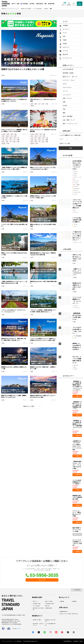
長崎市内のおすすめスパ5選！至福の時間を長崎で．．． (43, 282)
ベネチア (75, 173)
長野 (16, 136)
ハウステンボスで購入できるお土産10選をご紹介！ (14, 225)
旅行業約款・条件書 (78, 641)
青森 (8, 134)
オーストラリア (77, 192)
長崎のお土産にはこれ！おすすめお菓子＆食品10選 (43, 225)
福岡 (32, 104)
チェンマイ (76, 181)
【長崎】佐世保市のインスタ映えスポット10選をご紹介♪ (14, 197)
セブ (74, 185)
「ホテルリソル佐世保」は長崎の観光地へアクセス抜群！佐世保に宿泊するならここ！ (43, 311)
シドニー (75, 194)
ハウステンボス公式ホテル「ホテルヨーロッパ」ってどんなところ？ (14, 311)
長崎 (3, 75)
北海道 (4, 134)
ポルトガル (76, 365)
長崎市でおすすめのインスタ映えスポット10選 (23, 69)
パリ (80, 177)
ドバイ (75, 338)
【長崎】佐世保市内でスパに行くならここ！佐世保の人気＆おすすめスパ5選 (14, 282)
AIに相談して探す (37, 604)
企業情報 (62, 601)
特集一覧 (47, 606)
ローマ (75, 175)
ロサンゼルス (76, 189)
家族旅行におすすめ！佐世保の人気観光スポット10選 (14, 368)
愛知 (11, 138)
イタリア (75, 172)
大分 (39, 104)
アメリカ (75, 187)
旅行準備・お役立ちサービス (38, 624)
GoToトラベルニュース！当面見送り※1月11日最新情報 (43, 130)
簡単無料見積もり (64, 612)
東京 (3, 136)
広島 (11, 140)
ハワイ (75, 226)
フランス (75, 177)
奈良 (18, 138)
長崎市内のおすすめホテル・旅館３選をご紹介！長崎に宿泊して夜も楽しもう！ (14, 339)
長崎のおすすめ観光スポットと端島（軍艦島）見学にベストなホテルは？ (14, 396)
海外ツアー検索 (49, 601)
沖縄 (8, 144)
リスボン (75, 369)
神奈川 (7, 136)
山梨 (3, 138)
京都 (3, 140)
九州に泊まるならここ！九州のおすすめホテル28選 (43, 100)
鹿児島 (32, 106)
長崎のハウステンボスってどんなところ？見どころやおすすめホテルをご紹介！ (43, 168)
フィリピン (76, 183)
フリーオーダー (42, 580)
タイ (74, 179)
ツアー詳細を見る (77, 396)
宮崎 (47, 104)
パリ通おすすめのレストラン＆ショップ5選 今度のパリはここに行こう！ (77, 236)
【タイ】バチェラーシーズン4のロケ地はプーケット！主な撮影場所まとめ (77, 204)
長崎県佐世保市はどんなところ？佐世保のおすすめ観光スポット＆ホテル (14, 100)
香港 (78, 185)
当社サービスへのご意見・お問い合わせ (69, 614)
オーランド (76, 190)
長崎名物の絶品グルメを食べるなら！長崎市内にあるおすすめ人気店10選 (43, 254)
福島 (16, 134)
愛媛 (18, 140)
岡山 (7, 140)
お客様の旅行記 (49, 608)
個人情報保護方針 (68, 641)
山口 (15, 140)
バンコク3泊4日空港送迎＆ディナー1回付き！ (77, 482)
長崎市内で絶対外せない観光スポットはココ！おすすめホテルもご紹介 (43, 396)
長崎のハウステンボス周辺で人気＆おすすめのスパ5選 (14, 254)
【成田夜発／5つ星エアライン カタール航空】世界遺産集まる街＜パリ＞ (77, 405)
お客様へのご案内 (37, 620)
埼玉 (12, 136)
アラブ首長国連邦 (77, 336)
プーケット (76, 212)
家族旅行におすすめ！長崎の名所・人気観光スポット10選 (43, 368)
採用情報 (74, 601)
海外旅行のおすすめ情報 (38, 609)
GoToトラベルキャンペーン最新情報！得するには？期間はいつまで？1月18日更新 (14, 130)
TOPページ (35, 601)
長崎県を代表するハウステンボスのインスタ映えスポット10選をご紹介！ (43, 197)
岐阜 (7, 138)
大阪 (15, 138)
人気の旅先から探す (50, 604)
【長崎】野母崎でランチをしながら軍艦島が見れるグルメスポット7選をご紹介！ (14, 168)
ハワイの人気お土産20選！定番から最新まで (77, 220)
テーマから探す (36, 606)
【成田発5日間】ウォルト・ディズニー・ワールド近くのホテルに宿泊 (77, 465)
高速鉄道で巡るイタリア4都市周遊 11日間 (77, 497)
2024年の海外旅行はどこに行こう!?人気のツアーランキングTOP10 (77, 165)
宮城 (12, 134)
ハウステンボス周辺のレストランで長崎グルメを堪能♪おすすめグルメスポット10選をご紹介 (43, 339)
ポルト (75, 367)
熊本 (43, 104)
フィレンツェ (76, 308)
